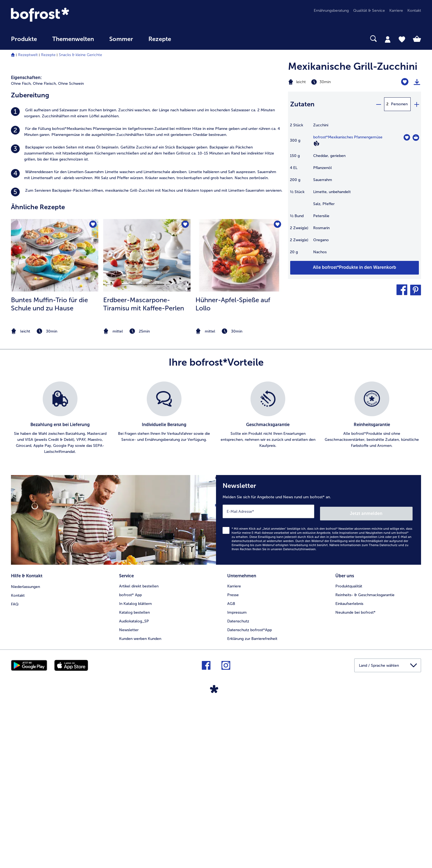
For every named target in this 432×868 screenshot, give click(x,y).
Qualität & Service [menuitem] (369, 11)
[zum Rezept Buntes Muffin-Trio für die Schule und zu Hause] (55, 419)
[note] (55, 495)
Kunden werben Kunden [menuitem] (140, 799)
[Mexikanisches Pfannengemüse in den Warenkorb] (416, 138)
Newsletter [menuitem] (129, 790)
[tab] (388, 39)
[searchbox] (190, 39)
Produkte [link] (24, 39)
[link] (72, 15)
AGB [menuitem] (231, 764)
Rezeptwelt (28, 55)
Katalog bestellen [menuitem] (134, 773)
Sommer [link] (121, 39)
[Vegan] (316, 143)
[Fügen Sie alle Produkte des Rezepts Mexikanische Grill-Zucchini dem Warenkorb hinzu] (355, 268)
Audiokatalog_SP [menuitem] (134, 782)
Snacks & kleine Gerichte (80, 55)
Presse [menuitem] (233, 755)
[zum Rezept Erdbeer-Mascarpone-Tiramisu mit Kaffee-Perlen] (147, 419)
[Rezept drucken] (417, 82)
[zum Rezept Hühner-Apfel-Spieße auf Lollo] (239, 419)
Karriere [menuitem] (396, 11)
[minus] (378, 104)
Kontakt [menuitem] (414, 11)
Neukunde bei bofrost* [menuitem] (355, 773)
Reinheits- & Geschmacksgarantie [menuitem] (365, 755)
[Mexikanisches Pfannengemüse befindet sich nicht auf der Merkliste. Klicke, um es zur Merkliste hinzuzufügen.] (407, 137)
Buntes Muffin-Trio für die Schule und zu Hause (49, 468)
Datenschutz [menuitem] (238, 782)
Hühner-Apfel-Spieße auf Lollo (233, 468)
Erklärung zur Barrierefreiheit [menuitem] (252, 799)
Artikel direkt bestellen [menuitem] (139, 747)
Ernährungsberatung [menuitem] (331, 11)
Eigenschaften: (26, 241)
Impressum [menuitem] (237, 773)
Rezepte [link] (160, 39)
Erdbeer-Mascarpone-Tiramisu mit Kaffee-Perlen (144, 468)
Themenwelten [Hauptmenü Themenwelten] (73, 39)
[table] (355, 191)
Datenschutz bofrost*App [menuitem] (250, 790)
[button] (402, 290)
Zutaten (302, 104)
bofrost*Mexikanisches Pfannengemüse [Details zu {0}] (348, 137)
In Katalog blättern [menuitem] (135, 764)
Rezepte (48, 55)
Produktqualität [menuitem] (349, 747)
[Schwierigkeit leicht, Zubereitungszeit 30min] (331, 82)
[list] (216, 582)
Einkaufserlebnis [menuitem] (349, 764)
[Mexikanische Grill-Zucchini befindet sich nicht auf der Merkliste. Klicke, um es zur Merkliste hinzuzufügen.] (405, 82)
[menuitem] (24, 42)
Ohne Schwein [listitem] (71, 247)
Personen (399, 104)
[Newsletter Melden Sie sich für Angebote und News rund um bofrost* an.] (319, 683)
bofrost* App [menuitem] (130, 755)
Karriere (234, 747)
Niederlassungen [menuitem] (25, 747)
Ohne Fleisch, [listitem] (45, 247)
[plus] (416, 104)
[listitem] (147, 277)
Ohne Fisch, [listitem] (21, 247)
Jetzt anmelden (389, 675)
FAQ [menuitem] (15, 764)
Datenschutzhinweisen (299, 711)
